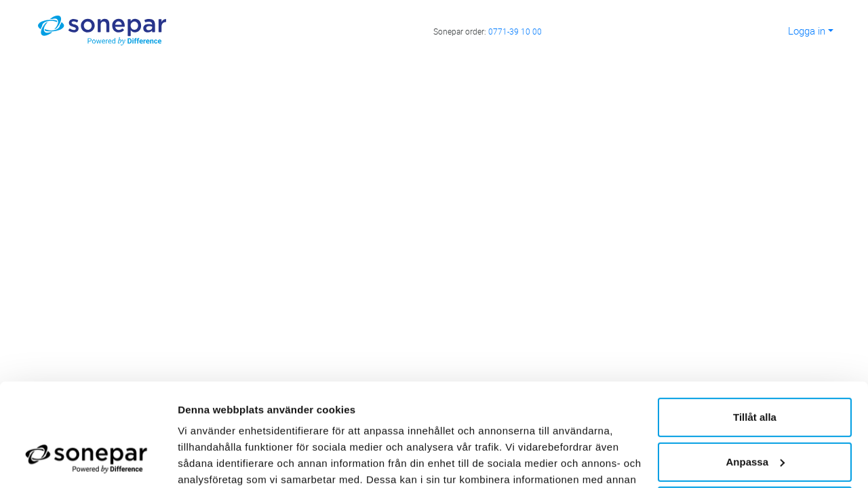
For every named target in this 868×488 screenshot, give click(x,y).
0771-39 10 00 (515, 31)
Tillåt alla (755, 329)
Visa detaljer (208, 461)
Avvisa (755, 418)
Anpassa (755, 373)
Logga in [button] (807, 30)
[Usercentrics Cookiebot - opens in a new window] (88, 462)
